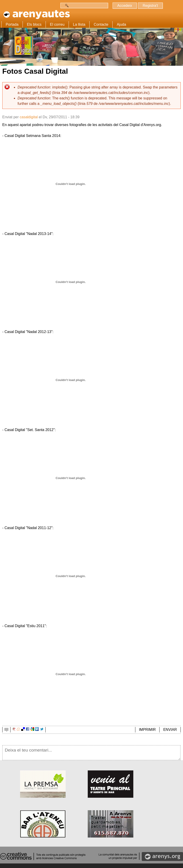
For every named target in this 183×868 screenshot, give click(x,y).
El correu (57, 24)
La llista (79, 24)
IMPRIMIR (147, 730)
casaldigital (29, 117)
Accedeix (125, 6)
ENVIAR (170, 730)
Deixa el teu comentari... (91, 753)
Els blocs (34, 24)
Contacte (101, 24)
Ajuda (121, 24)
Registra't (150, 6)
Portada (12, 24)
